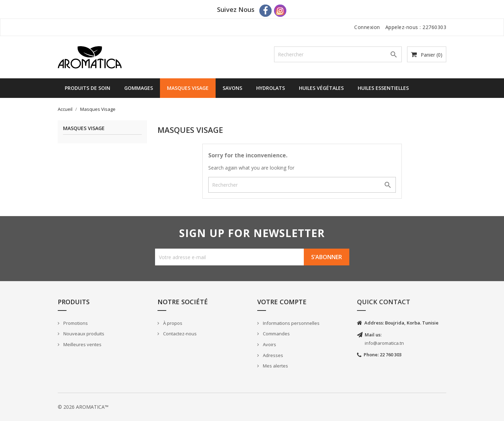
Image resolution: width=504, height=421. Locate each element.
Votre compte (282, 302)
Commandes (276, 334)
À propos (172, 323)
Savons (232, 88)
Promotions (75, 323)
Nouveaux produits (83, 334)
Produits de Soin (87, 88)
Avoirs (269, 344)
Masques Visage (188, 88)
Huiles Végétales (321, 88)
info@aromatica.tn (384, 343)
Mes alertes (275, 366)
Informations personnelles (291, 323)
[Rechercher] (338, 54)
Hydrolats (271, 88)
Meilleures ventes (82, 344)
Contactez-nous (179, 334)
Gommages (139, 88)
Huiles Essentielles (383, 88)
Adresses (272, 355)
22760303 (434, 27)
